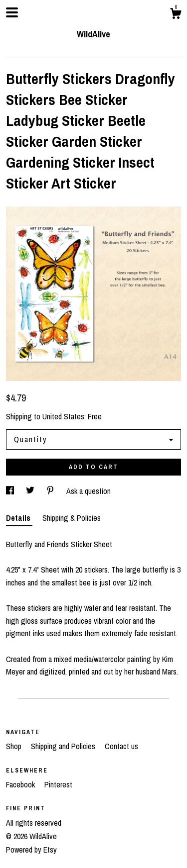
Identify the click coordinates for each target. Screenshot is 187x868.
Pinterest (58, 784)
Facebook (21, 784)
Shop (15, 746)
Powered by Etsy (31, 850)
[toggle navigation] (12, 12)
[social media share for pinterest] (51, 491)
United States (63, 416)
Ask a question (89, 491)
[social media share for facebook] (11, 491)
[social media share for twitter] (31, 491)
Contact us (121, 746)
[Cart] (176, 15)
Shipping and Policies (64, 746)
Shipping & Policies (72, 518)
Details (19, 518)
